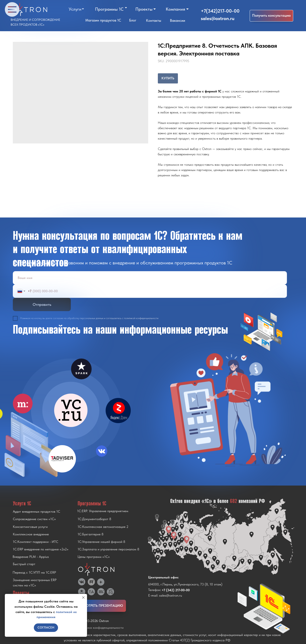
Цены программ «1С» (94, 557)
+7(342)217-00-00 (220, 11)
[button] (271, 16)
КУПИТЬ (168, 78)
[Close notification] (83, 598)
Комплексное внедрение (31, 534)
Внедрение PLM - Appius (31, 557)
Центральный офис (163, 577)
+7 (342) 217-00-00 (176, 590)
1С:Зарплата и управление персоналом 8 (108, 549)
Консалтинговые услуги (30, 527)
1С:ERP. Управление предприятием (103, 511)
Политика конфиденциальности (101, 628)
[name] (150, 278)
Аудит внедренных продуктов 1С (36, 511)
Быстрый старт (24, 564)
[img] (71, 410)
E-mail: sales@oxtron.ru (165, 595)
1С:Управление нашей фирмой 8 (101, 542)
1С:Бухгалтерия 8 (91, 534)
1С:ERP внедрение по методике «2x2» (41, 549)
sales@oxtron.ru (218, 18)
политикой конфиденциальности (141, 318)
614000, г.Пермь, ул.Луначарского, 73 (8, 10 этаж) (185, 584)
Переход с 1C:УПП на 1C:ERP (34, 572)
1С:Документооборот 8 (94, 519)
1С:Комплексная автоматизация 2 (103, 527)
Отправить (42, 304)
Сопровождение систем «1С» (34, 519)
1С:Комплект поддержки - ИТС (36, 542)
